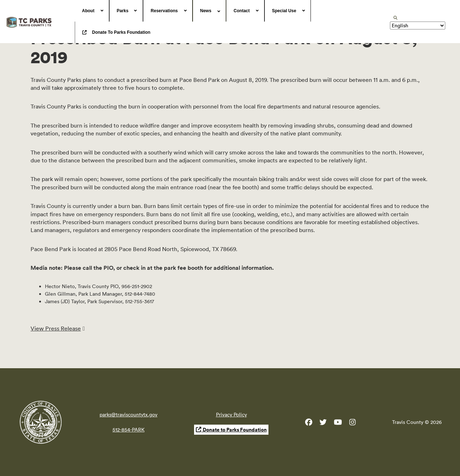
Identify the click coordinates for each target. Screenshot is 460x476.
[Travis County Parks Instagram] (353, 424)
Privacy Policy (231, 415)
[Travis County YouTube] (338, 424)
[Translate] (418, 26)
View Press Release (56, 328)
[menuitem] (92, 11)
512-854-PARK (128, 430)
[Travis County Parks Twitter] (323, 424)
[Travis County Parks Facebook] (309, 424)
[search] (395, 18)
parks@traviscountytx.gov (128, 415)
